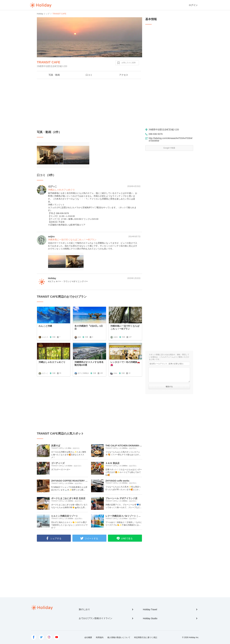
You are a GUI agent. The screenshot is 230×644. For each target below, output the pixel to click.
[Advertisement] (89, 105)
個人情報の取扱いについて (119, 637)
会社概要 (88, 637)
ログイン (193, 5)
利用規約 (100, 637)
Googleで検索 (169, 148)
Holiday (41, 5)
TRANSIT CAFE (49, 62)
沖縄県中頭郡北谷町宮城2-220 (164, 130)
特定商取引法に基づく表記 (146, 637)
